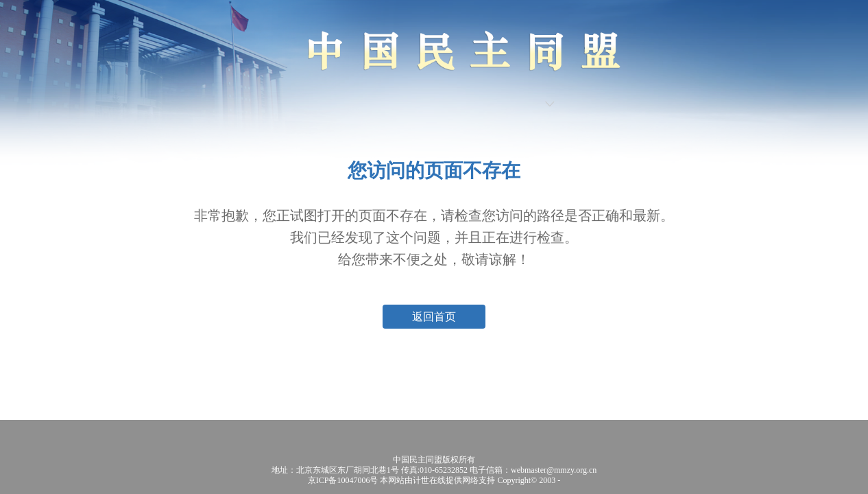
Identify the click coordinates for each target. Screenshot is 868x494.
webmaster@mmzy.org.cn (554, 470)
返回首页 (434, 317)
